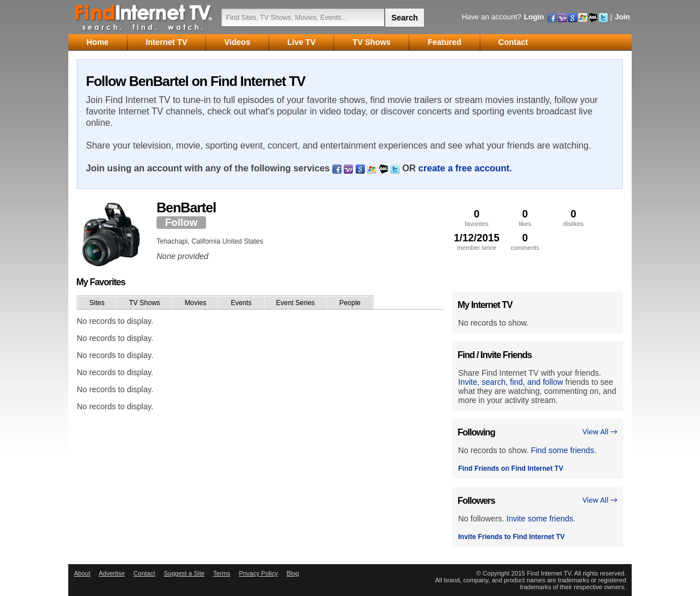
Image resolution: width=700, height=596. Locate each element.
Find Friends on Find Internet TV (511, 468)
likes (525, 218)
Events (241, 303)
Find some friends (563, 450)
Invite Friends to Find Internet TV (511, 537)
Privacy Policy (258, 573)
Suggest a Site (184, 573)
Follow (181, 223)
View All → (600, 432)
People (350, 303)
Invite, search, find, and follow (510, 382)
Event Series (295, 303)
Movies (195, 303)
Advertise (112, 573)
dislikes (573, 218)
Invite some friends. (541, 519)
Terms (221, 573)
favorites (477, 218)
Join (622, 17)
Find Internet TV (144, 17)
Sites (97, 303)
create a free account (464, 168)
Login (534, 17)
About (82, 573)
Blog (293, 573)
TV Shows (145, 303)
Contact (145, 573)
